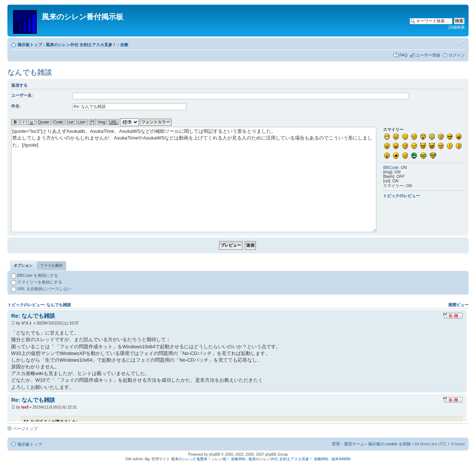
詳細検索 (457, 27)
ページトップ (25, 429)
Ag (147, 459)
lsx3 (25, 407)
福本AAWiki (341, 459)
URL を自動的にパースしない (41, 289)
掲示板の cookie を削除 (390, 444)
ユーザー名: (22, 95)
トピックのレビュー (401, 196)
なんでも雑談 (30, 72)
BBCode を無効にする (35, 275)
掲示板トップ (30, 45)
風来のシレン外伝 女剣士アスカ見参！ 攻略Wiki (288, 459)
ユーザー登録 (428, 55)
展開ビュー (458, 305)
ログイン (457, 55)
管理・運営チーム (348, 444)
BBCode (391, 167)
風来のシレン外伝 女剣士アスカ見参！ (81, 45)
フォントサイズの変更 (459, 43)
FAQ (403, 55)
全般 (124, 45)
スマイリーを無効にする (37, 282)
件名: (16, 106)
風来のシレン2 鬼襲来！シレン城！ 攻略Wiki (208, 459)
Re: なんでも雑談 (33, 316)
